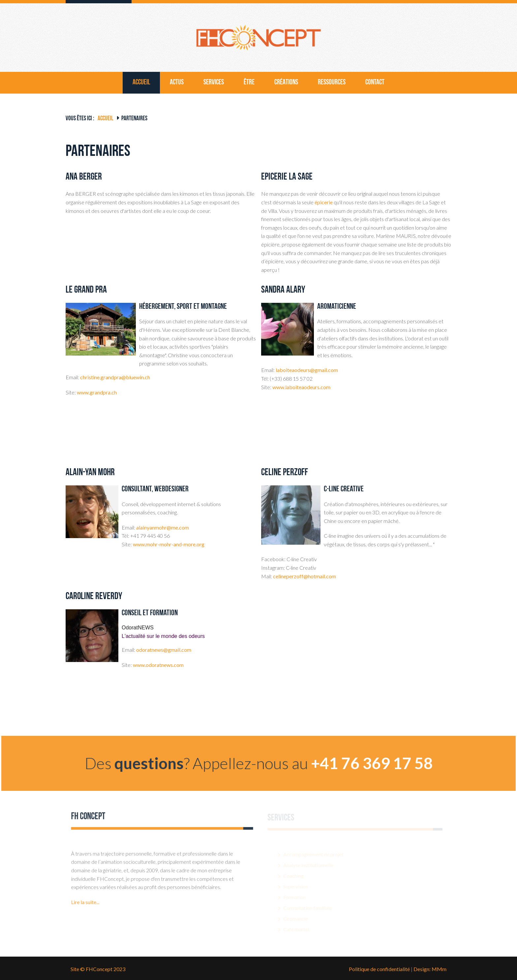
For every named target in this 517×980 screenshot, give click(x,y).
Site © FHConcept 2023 (98, 969)
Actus (177, 83)
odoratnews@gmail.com (164, 650)
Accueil (141, 83)
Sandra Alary (283, 290)
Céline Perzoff (285, 473)
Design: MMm (430, 969)
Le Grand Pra (86, 290)
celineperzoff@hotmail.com (304, 576)
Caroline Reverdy (94, 597)
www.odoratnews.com (158, 665)
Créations (286, 83)
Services (214, 83)
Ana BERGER (84, 177)
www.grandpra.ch (97, 392)
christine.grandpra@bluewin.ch (115, 377)
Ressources (332, 83)
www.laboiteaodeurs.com (301, 387)
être (249, 83)
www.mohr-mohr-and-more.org (169, 544)
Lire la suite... (87, 916)
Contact (375, 83)
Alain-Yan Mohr (90, 473)
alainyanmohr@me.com (163, 527)
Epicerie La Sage (287, 177)
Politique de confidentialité (379, 969)
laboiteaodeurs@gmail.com (307, 370)
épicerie (324, 202)
